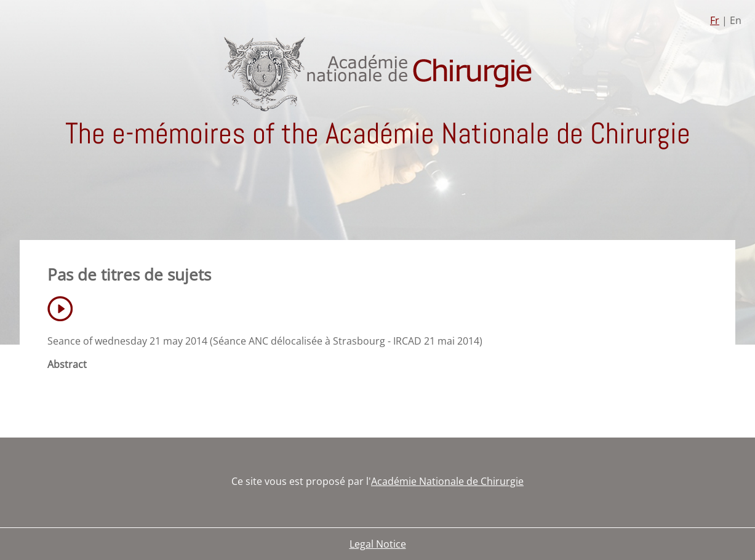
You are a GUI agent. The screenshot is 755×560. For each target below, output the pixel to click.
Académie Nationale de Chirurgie (447, 481)
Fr (715, 20)
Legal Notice (378, 544)
